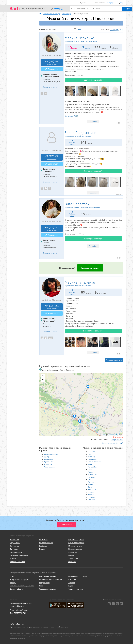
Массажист (43, 540)
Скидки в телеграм (76, 589)
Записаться (52, 69)
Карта (71, 586)
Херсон (91, 495)
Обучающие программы (78, 576)
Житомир (92, 457)
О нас (12, 576)
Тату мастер (15, 546)
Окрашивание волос (18, 552)
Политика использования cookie (52, 579)
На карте (79, 29)
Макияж (13, 559)
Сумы (90, 487)
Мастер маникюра (46, 543)
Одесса (91, 479)
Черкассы (92, 497)
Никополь (48, 464)
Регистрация (110, 3)
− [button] (43, 380)
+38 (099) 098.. (52, 63)
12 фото (115, 91)
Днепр (47, 457)
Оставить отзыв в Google (112, 443)
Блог (41, 586)
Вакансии (72, 579)
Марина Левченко (88, 39)
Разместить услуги (90, 268)
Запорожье (92, 459)
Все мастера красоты (76, 543)
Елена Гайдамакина (87, 134)
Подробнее (93, 121)
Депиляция (73, 552)
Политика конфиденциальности (22, 586)
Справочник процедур (48, 589)
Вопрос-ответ (44, 583)
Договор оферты (16, 589)
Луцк (90, 469)
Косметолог (14, 540)
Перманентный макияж (19, 555)
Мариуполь (92, 474)
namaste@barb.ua (17, 606)
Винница (91, 452)
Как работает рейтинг (48, 576)
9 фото (115, 342)
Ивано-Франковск (95, 462)
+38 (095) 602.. (52, 157)
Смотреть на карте (50, 87)
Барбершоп (44, 546)
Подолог (43, 549)
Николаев (92, 477)
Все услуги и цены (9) (93, 80)
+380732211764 (19, 613)
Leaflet (104, 435)
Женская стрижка (75, 549)
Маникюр (72, 562)
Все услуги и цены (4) (93, 239)
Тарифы (13, 583)
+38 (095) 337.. (52, 307)
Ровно (90, 485)
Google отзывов (117, 440)
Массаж (71, 555)
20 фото (115, 182)
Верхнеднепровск (51, 454)
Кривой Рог (49, 462)
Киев (90, 464)
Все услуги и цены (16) (93, 331)
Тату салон (14, 549)
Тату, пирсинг (73, 559)
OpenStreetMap (113, 435)
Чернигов (92, 500)
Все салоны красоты (76, 540)
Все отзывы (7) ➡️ (71, 116)
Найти (127, 9)
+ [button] (43, 376)
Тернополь (92, 490)
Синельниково (50, 467)
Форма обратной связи (19, 610)
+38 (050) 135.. (52, 229)
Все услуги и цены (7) (93, 171)
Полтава (91, 482)
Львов (90, 472)
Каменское (49, 459)
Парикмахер (15, 543)
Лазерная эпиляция (18, 562)
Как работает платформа (20, 579)
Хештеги (72, 583)
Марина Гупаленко (86, 283)
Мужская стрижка (75, 546)
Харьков (91, 492)
